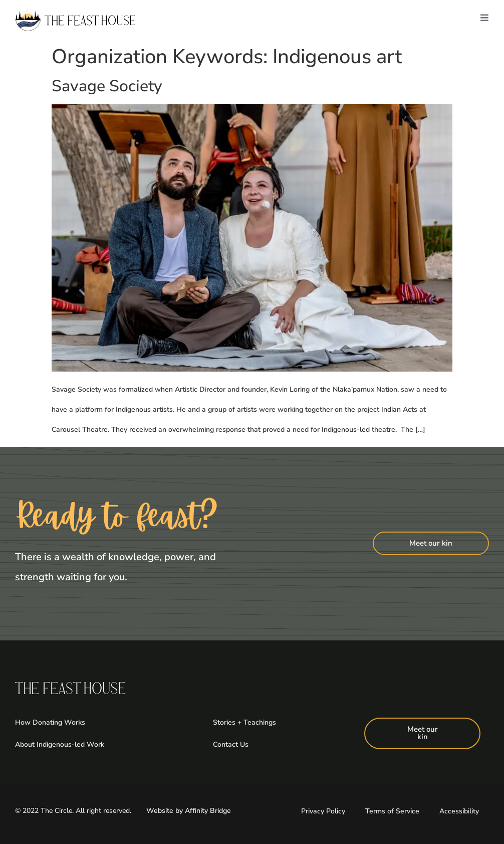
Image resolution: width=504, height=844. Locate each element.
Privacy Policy (323, 811)
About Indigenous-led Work (60, 744)
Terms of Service (392, 811)
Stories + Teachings (244, 722)
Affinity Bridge (208, 811)
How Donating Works (50, 722)
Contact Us (231, 744)
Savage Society (107, 86)
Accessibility (459, 811)
